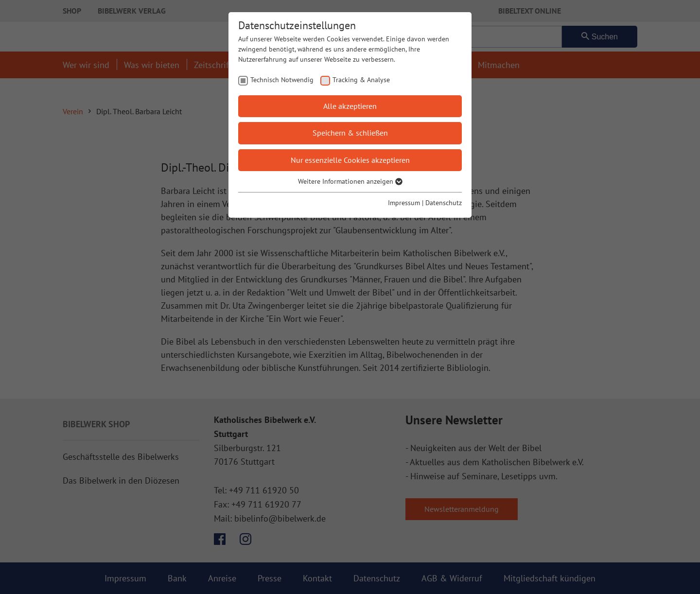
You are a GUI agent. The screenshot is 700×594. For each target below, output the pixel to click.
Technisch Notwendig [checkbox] (282, 80)
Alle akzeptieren (350, 106)
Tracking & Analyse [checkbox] (361, 80)
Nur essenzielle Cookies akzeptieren (350, 160)
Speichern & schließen (350, 133)
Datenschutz (444, 203)
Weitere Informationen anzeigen (350, 181)
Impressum (404, 203)
